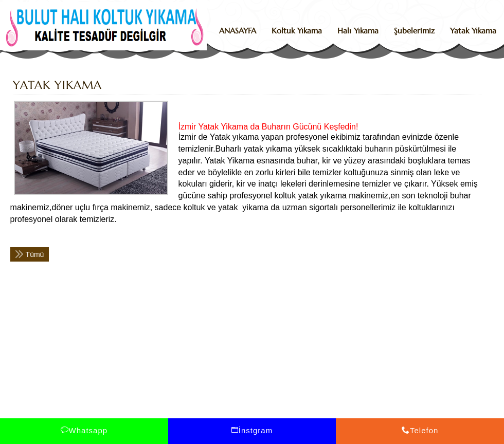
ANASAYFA (238, 31)
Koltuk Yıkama (297, 31)
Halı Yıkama (358, 31)
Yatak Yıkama (473, 31)
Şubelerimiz (414, 31)
